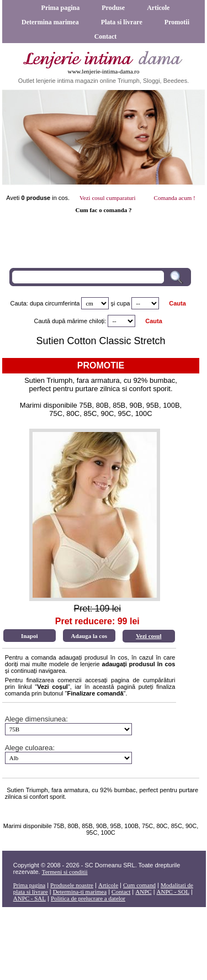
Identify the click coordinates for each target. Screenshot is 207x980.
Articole (158, 8)
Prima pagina (61, 8)
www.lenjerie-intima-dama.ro (103, 71)
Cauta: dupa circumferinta (45, 303)
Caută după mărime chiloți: (70, 321)
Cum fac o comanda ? (103, 210)
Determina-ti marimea (80, 892)
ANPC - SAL (30, 898)
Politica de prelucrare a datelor (88, 898)
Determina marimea (50, 22)
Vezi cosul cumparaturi (107, 198)
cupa (124, 303)
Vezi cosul (148, 636)
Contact (106, 36)
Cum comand (139, 885)
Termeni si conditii (65, 872)
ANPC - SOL (173, 892)
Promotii (177, 22)
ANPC (143, 892)
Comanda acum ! (175, 198)
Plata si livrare (122, 22)
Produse (113, 8)
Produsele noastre (72, 885)
